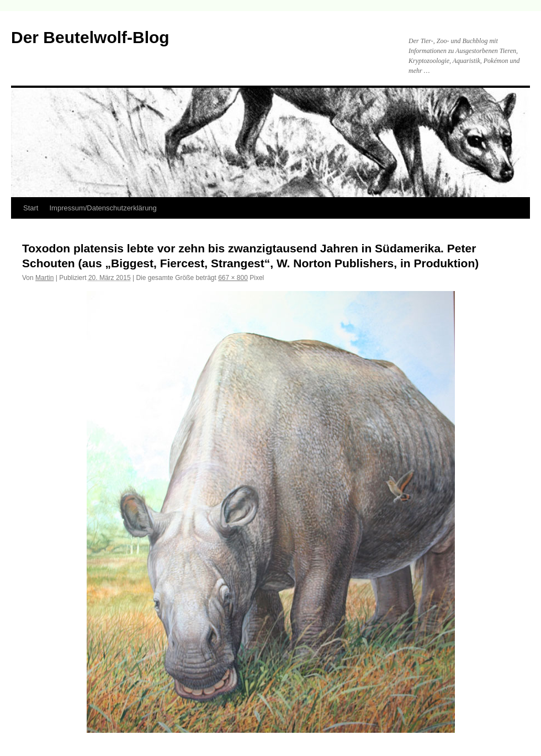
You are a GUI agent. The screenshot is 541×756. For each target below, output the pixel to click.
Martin (44, 278)
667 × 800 (233, 278)
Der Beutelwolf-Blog (90, 37)
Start (31, 208)
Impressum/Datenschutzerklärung (103, 208)
